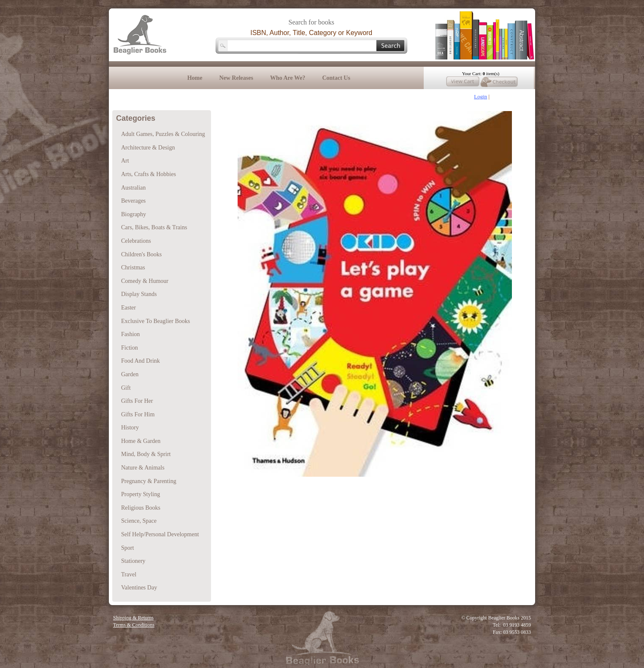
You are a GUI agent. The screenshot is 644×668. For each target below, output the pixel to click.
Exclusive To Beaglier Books (156, 321)
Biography (134, 214)
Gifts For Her (137, 401)
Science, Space (139, 521)
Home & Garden (141, 441)
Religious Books (141, 508)
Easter (129, 308)
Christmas (133, 267)
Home (195, 78)
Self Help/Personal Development (160, 534)
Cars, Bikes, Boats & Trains (154, 227)
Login (480, 96)
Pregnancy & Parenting (149, 481)
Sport (127, 548)
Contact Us (336, 78)
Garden (130, 374)
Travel (129, 574)
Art (125, 161)
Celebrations (136, 241)
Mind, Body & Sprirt (146, 454)
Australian (133, 188)
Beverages (133, 201)
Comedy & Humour (145, 281)
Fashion (130, 334)
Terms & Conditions (134, 625)
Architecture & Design (148, 148)
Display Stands (139, 294)
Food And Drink (141, 361)
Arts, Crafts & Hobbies (149, 174)
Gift (126, 388)
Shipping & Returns (133, 618)
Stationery (133, 561)
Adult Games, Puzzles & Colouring (163, 134)
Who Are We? (288, 78)
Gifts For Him (138, 414)
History (130, 428)
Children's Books (141, 254)
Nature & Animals (143, 468)
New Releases (236, 78)
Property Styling (141, 494)
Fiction (130, 348)
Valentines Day (139, 588)
